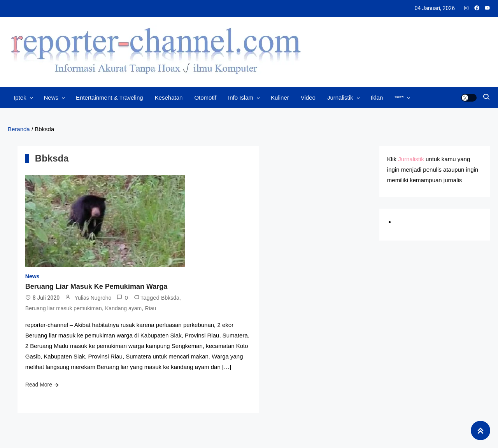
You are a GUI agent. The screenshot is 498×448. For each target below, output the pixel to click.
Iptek (20, 98)
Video (308, 98)
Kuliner (280, 98)
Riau (151, 308)
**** (399, 98)
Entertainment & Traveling (110, 98)
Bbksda (170, 298)
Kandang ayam (123, 308)
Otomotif (205, 98)
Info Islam (241, 98)
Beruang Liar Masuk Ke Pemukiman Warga (96, 286)
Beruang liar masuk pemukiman (64, 308)
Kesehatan (169, 98)
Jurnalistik (340, 98)
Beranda (19, 129)
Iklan (377, 98)
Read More (39, 385)
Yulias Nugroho (93, 298)
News (51, 98)
